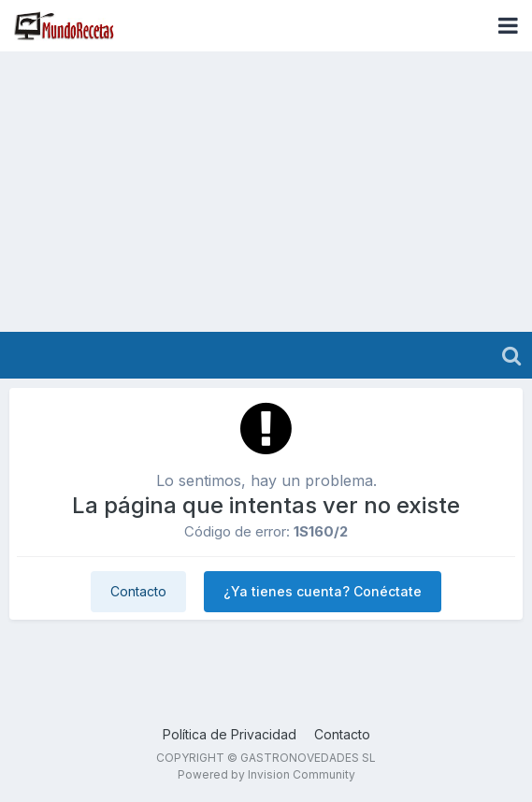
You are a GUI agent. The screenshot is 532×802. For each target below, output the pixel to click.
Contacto (138, 591)
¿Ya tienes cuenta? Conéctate (323, 591)
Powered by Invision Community (266, 774)
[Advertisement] (266, 192)
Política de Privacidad (230, 734)
